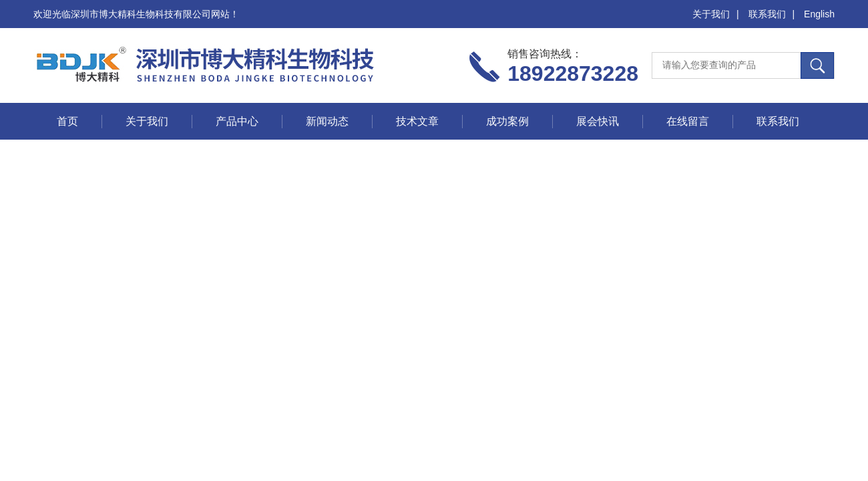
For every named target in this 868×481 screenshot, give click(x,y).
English (819, 14)
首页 (67, 121)
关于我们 (711, 14)
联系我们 (767, 14)
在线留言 (688, 121)
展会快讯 (598, 121)
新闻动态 (327, 121)
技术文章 (417, 121)
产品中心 (237, 121)
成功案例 (507, 121)
